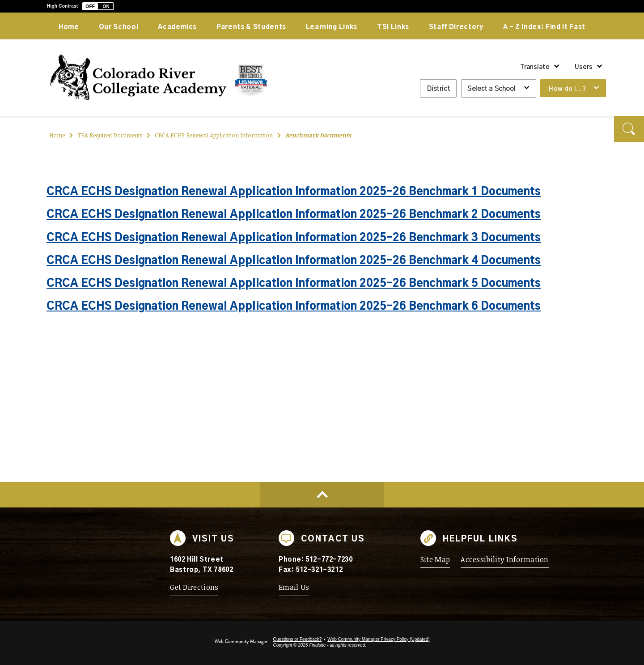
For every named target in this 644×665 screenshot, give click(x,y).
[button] (98, 6)
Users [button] (584, 67)
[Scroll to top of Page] (322, 495)
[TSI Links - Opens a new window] (393, 26)
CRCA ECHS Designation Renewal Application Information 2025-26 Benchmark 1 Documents (294, 192)
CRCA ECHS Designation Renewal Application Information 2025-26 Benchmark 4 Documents (294, 261)
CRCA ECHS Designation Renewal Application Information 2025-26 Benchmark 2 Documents (294, 215)
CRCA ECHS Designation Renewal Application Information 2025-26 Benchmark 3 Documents (294, 238)
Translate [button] (535, 67)
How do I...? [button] (567, 89)
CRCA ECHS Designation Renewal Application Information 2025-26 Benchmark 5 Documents (294, 284)
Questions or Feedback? (297, 639)
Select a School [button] (491, 89)
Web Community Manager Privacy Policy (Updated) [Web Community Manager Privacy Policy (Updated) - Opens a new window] (378, 639)
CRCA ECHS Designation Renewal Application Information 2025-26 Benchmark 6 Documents (294, 307)
